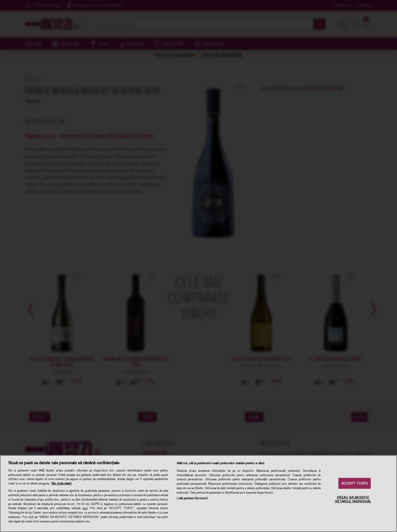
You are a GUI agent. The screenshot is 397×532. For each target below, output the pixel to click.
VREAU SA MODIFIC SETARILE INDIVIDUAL (353, 499)
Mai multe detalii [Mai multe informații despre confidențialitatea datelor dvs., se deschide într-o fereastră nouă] (61, 483)
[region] (199, 494)
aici (85, 508)
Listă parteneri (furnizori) (192, 498)
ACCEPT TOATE (355, 483)
